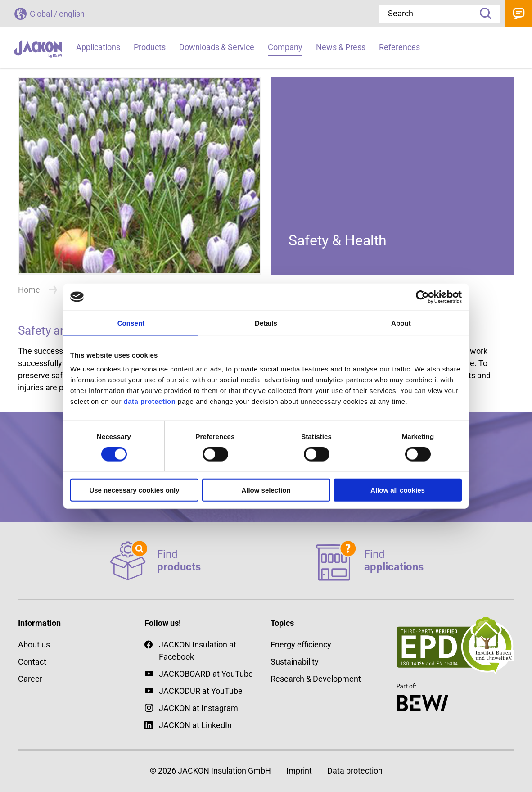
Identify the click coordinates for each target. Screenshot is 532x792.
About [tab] (401, 323)
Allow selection (266, 490)
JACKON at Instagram (198, 708)
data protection (149, 401)
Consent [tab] (131, 323)
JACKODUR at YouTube (201, 691)
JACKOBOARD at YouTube (206, 674)
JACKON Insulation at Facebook (190, 650)
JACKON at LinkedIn (188, 725)
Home (29, 290)
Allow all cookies (398, 490)
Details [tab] (266, 323)
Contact (518, 14)
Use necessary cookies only (134, 490)
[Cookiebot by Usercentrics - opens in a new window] (422, 297)
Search (482, 14)
